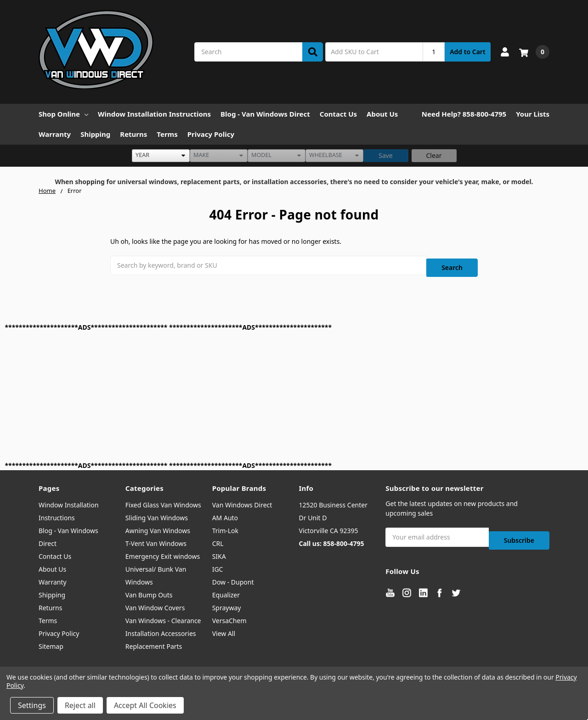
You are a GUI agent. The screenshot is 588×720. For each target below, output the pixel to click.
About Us (382, 114)
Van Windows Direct (242, 499)
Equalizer (226, 589)
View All (224, 628)
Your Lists (533, 114)
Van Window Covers (155, 602)
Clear (434, 155)
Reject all (80, 705)
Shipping (95, 134)
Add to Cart (467, 52)
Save (386, 155)
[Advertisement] (281, 391)
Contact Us (338, 114)
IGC (218, 564)
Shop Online (63, 114)
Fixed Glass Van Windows (163, 499)
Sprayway (227, 602)
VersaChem (229, 615)
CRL (218, 538)
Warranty (55, 134)
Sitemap (51, 641)
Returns (133, 134)
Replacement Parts (154, 641)
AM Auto (225, 512)
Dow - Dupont (233, 577)
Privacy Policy (211, 134)
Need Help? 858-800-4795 (464, 114)
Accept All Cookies (145, 705)
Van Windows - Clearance (163, 615)
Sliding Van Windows (157, 512)
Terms (167, 134)
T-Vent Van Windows (156, 538)
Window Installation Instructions (154, 114)
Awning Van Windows (158, 525)
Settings (32, 705)
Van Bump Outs (149, 589)
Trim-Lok (225, 525)
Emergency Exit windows (163, 551)
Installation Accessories (161, 628)
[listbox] (161, 156)
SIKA (219, 551)
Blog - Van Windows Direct (265, 114)
